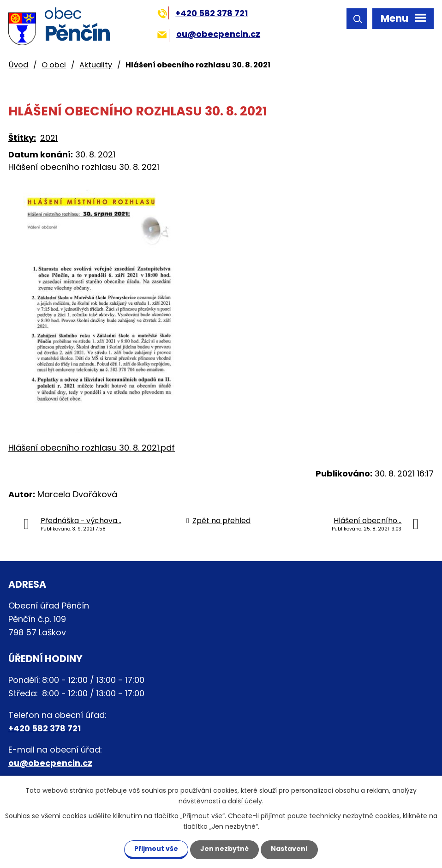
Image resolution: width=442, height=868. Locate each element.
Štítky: (22, 138)
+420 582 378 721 (203, 13)
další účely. (246, 801)
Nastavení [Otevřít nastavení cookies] (289, 849)
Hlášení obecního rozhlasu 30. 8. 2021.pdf (92, 448)
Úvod (18, 65)
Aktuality (96, 65)
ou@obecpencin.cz (209, 34)
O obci (54, 65)
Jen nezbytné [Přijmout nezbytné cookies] (224, 849)
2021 (49, 138)
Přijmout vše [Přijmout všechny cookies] (156, 849)
